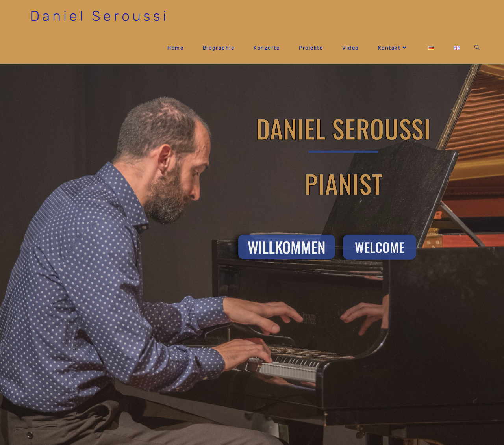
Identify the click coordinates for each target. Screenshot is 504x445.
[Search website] (477, 48)
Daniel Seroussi (99, 16)
